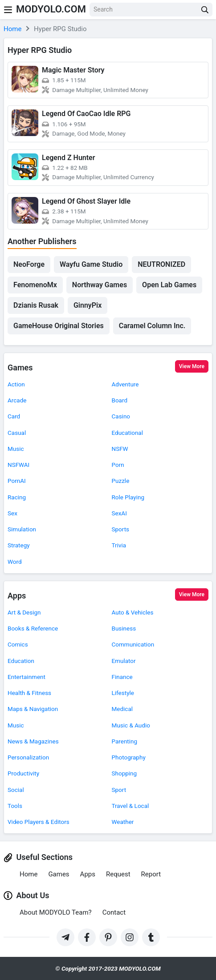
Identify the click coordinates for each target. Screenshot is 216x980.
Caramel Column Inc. (152, 326)
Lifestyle (123, 693)
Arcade (17, 400)
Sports (121, 529)
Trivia (119, 545)
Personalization (28, 757)
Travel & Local (130, 806)
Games (20, 367)
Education (21, 661)
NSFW (120, 449)
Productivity (23, 773)
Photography (129, 757)
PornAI (17, 481)
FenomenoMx (35, 285)
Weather (123, 822)
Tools (15, 806)
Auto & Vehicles (133, 612)
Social (16, 790)
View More (192, 366)
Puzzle (121, 481)
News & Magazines (33, 741)
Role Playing (128, 497)
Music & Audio (131, 725)
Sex (12, 513)
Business (124, 628)
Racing (17, 497)
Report (151, 874)
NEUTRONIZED (161, 264)
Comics (18, 644)
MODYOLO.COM (51, 9)
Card (14, 416)
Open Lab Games (169, 285)
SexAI (119, 513)
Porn (118, 465)
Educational (128, 433)
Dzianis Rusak (36, 305)
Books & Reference (33, 628)
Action (16, 384)
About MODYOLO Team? (56, 912)
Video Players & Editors (39, 822)
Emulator (124, 661)
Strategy (19, 545)
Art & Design (24, 612)
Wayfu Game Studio (91, 264)
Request (118, 874)
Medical (122, 709)
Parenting (125, 741)
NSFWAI (18, 465)
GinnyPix (88, 305)
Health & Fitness (29, 693)
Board (120, 400)
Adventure (125, 384)
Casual (17, 433)
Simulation (22, 529)
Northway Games (100, 285)
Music (16, 449)
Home (29, 874)
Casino (121, 416)
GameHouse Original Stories (59, 326)
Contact (114, 912)
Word (15, 562)
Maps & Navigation (33, 709)
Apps (17, 596)
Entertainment (26, 677)
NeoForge (29, 264)
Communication (133, 644)
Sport (119, 790)
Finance (122, 677)
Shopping (124, 773)
